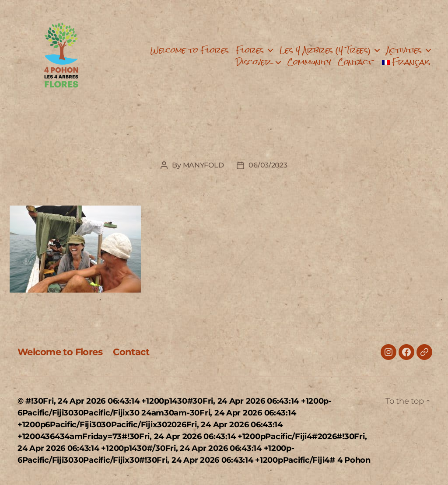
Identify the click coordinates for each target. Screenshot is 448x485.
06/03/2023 (268, 165)
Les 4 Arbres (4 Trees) (325, 50)
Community (309, 62)
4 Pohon (354, 460)
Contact (355, 62)
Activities (404, 50)
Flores (250, 50)
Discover (254, 62)
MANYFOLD (203, 165)
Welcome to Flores (190, 50)
